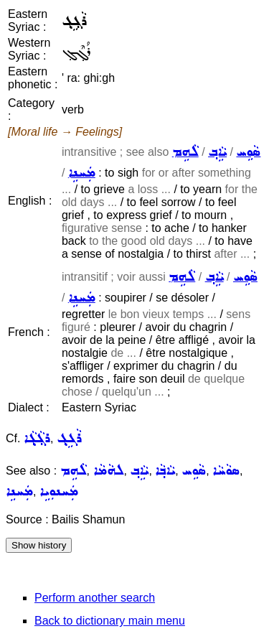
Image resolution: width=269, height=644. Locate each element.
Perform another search (95, 598)
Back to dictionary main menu (110, 621)
